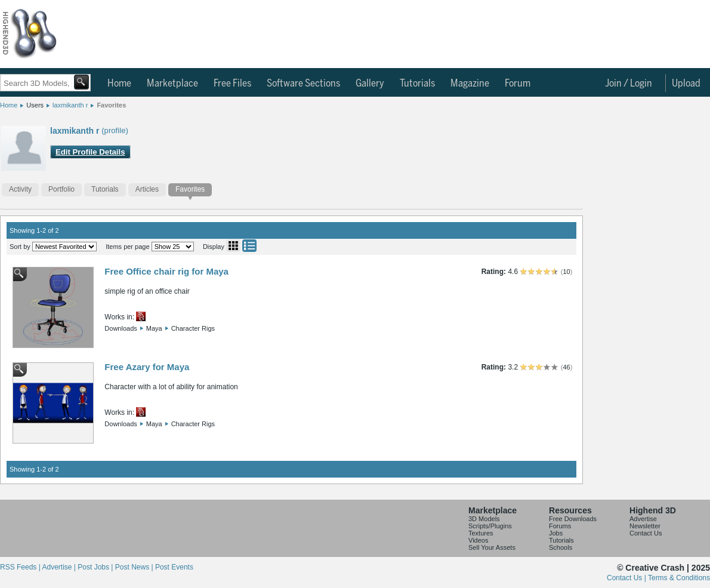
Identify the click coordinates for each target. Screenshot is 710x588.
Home (119, 84)
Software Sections (303, 84)
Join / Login (629, 84)
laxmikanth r (70, 105)
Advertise (643, 519)
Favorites (111, 105)
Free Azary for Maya (147, 367)
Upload (686, 84)
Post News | (135, 567)
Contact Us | (627, 578)
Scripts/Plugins (490, 526)
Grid (233, 246)
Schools (561, 547)
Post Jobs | (96, 567)
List (249, 246)
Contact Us (646, 533)
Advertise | (60, 567)
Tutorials (417, 84)
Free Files (232, 84)
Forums (560, 526)
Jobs (556, 533)
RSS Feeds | (21, 567)
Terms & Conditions (679, 578)
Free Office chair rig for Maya (166, 271)
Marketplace (172, 84)
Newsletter (645, 526)
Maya (154, 328)
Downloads (121, 328)
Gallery (370, 84)
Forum (518, 84)
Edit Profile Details (90, 152)
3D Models (484, 519)
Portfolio (61, 189)
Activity (20, 189)
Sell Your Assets (492, 547)
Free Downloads (573, 519)
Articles (147, 189)
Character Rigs (193, 328)
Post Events (174, 567)
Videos (478, 540)
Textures (481, 533)
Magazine (470, 84)
